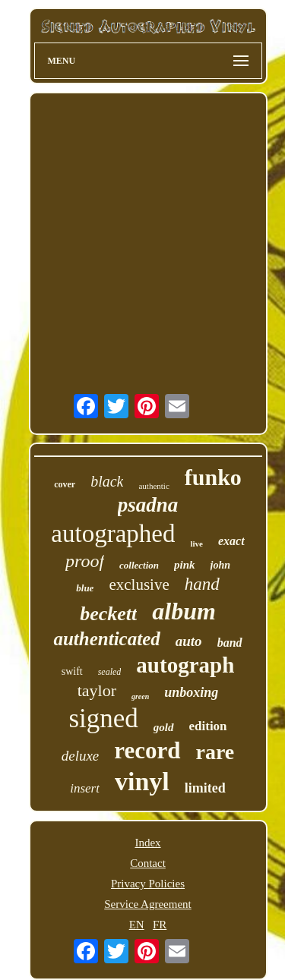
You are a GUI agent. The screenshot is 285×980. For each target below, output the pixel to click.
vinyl (142, 781)
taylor (97, 690)
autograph (185, 665)
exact (231, 541)
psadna (148, 505)
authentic (154, 486)
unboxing (191, 692)
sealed (110, 672)
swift (72, 671)
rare (215, 752)
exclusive (139, 585)
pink (185, 565)
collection (139, 565)
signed (103, 718)
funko (213, 477)
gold (164, 727)
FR (160, 925)
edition (208, 726)
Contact (148, 863)
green (140, 696)
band (230, 643)
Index (147, 843)
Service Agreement (148, 904)
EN (137, 925)
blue (85, 588)
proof (85, 561)
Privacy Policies (148, 884)
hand (202, 584)
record (147, 750)
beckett (108, 614)
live (196, 544)
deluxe (81, 756)
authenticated (106, 639)
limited (205, 788)
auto (189, 641)
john (220, 565)
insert (85, 788)
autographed (113, 534)
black (107, 481)
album (184, 611)
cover (65, 484)
